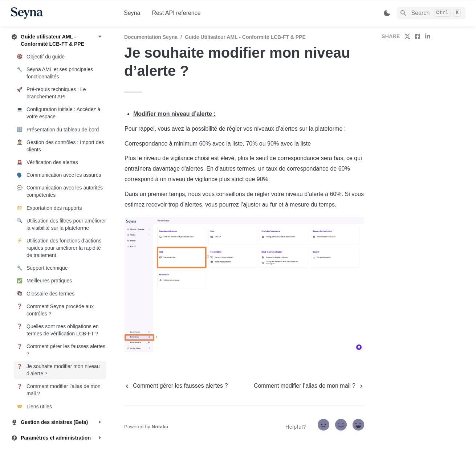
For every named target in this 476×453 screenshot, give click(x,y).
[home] (62, 13)
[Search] (431, 13)
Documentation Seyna (151, 37)
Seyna (132, 13)
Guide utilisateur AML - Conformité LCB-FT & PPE (245, 37)
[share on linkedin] (428, 36)
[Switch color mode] (387, 13)
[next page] (309, 386)
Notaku (160, 427)
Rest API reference (176, 13)
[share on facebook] (418, 36)
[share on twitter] (407, 36)
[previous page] (176, 386)
